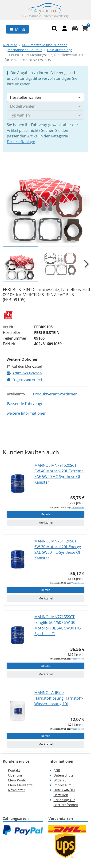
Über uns (15, 775)
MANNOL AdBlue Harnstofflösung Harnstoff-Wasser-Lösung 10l (59, 698)
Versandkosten (78, 507)
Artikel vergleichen (24, 373)
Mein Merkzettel (21, 785)
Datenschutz (63, 775)
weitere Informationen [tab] (27, 413)
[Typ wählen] (45, 115)
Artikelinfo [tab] (16, 394)
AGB (57, 770)
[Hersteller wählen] (45, 97)
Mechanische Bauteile (25, 50)
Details (45, 514)
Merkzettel (46, 523)
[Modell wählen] (45, 106)
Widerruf (61, 780)
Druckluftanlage (60, 50)
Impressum (63, 785)
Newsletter (17, 790)
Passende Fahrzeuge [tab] (25, 404)
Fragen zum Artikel (24, 380)
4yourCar (10, 45)
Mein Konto (17, 780)
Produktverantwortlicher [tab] (55, 394)
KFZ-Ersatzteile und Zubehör (44, 45)
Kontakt (14, 770)
